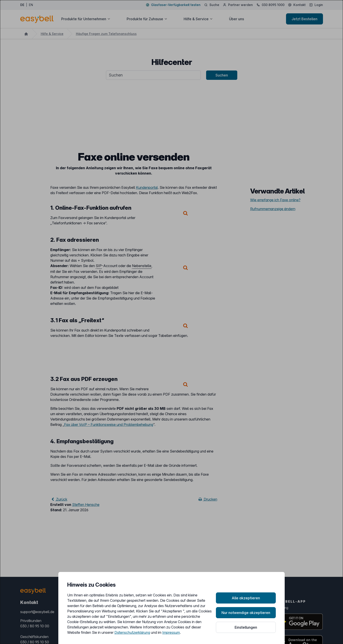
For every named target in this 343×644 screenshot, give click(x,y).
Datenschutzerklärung (132, 632)
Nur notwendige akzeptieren (246, 613)
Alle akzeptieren (246, 598)
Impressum (171, 632)
